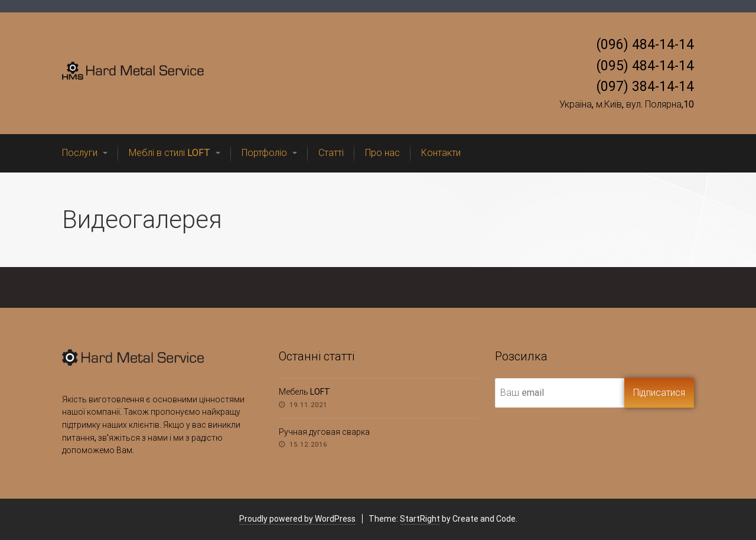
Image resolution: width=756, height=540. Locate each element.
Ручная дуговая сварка (324, 432)
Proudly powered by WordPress (297, 519)
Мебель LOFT (304, 392)
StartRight (420, 519)
